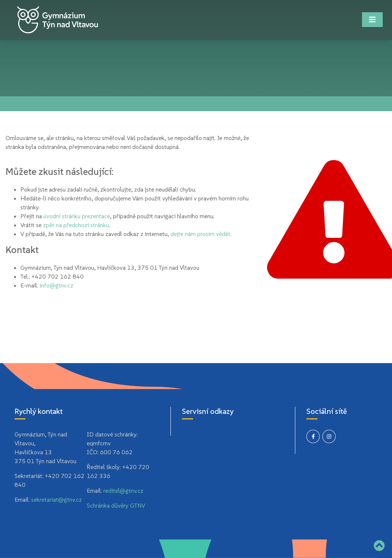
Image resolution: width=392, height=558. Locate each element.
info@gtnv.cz (57, 285)
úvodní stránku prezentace (77, 216)
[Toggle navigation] (372, 20)
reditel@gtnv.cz (123, 491)
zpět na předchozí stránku (76, 225)
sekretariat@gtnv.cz (57, 499)
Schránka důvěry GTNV (116, 505)
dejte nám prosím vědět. (201, 234)
